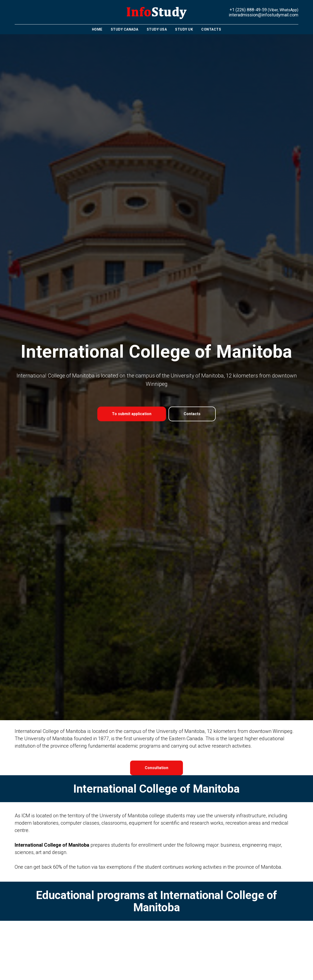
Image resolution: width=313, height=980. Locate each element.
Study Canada (125, 29)
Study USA (157, 29)
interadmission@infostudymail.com (264, 15)
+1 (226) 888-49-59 (248, 10)
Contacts (211, 29)
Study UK (184, 29)
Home (97, 29)
